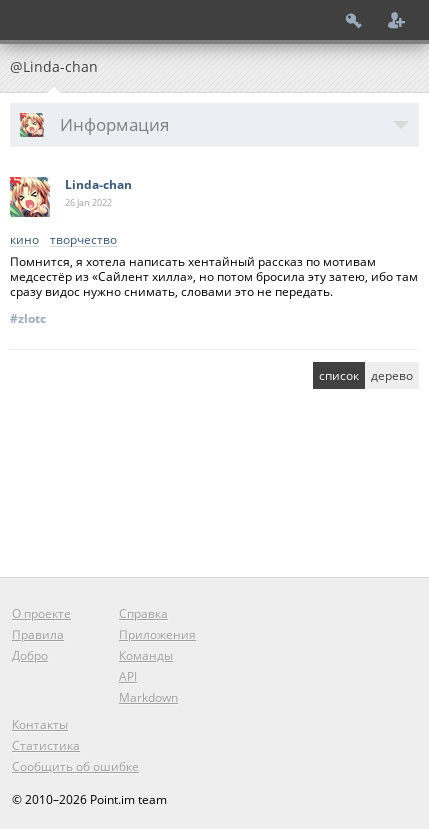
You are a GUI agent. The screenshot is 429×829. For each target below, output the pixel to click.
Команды (146, 655)
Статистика (46, 745)
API (128, 676)
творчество (83, 240)
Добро (30, 655)
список (339, 375)
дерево (392, 375)
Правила (38, 634)
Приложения (157, 634)
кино (24, 240)
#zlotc (28, 318)
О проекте (41, 613)
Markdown (148, 697)
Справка (143, 613)
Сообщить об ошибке (75, 766)
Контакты (40, 724)
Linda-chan (98, 184)
